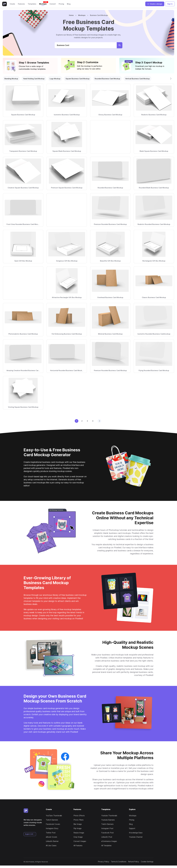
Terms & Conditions (110, 863)
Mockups (43, 4)
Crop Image (78, 837)
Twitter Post (51, 833)
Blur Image (78, 824)
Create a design (155, 4)
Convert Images (80, 841)
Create (12, 4)
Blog (69, 4)
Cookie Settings (143, 863)
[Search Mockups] (86, 45)
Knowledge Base (136, 833)
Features (21, 4)
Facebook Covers (53, 824)
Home (71, 15)
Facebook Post (107, 833)
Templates (32, 4)
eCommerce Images (109, 841)
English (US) (29, 834)
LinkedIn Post (107, 837)
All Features (78, 845)
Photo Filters (79, 820)
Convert (53, 4)
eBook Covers (51, 837)
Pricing (61, 4)
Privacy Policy (94, 863)
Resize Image (79, 833)
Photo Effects (79, 816)
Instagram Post (107, 828)
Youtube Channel (136, 837)
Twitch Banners (52, 820)
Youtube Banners (108, 820)
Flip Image (77, 828)
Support (132, 828)
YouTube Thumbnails (54, 816)
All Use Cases (51, 845)
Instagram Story (52, 828)
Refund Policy (128, 863)
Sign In (170, 4)
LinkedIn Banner (52, 841)
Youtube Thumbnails (109, 816)
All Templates (106, 845)
